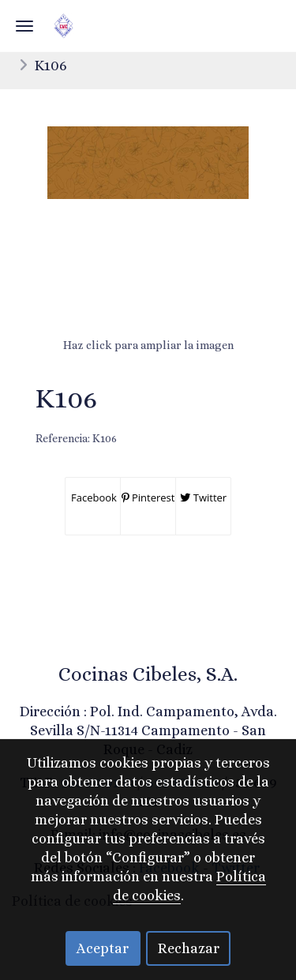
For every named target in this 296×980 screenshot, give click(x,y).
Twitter (203, 498)
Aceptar (103, 948)
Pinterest (148, 498)
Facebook (93, 498)
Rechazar (189, 948)
